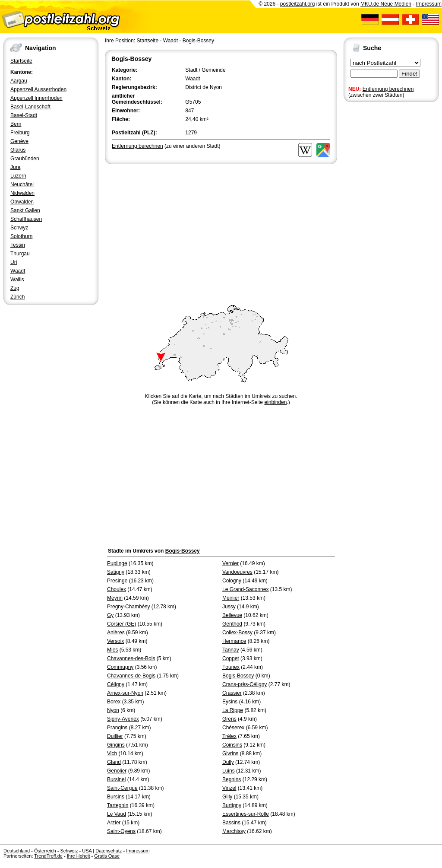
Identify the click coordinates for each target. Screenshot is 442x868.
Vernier (230, 563)
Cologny (232, 581)
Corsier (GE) (122, 624)
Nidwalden (22, 193)
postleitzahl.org (298, 4)
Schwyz (19, 228)
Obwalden (22, 202)
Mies (112, 650)
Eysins (230, 702)
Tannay (231, 650)
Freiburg (20, 133)
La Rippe (233, 710)
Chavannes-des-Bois (131, 658)
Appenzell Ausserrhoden (38, 89)
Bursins (116, 797)
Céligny (116, 684)
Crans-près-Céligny (245, 684)
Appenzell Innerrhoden (36, 98)
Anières (116, 633)
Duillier (115, 736)
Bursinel (116, 779)
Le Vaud (117, 814)
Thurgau (20, 254)
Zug (15, 288)
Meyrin (115, 598)
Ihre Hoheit (79, 856)
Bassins (231, 823)
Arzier (114, 823)
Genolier (117, 771)
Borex (114, 702)
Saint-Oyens (121, 831)
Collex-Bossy (237, 633)
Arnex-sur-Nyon (125, 693)
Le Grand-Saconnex (245, 589)
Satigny (116, 572)
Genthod (232, 624)
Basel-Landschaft (30, 107)
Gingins (116, 745)
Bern (16, 124)
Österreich (45, 851)
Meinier (231, 598)
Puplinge (117, 563)
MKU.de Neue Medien (386, 4)
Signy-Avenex (123, 719)
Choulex (117, 589)
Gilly (227, 797)
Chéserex (233, 728)
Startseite (21, 61)
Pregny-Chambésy (128, 607)
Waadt (18, 271)
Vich (112, 754)
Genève (19, 141)
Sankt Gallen (25, 210)
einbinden (275, 402)
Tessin (18, 245)
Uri (14, 262)
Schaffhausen (26, 219)
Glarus (18, 150)
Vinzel (229, 788)
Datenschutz (109, 851)
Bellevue (232, 615)
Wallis (17, 280)
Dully (228, 762)
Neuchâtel (22, 184)
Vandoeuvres (237, 572)
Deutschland (17, 851)
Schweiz (69, 851)
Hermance (234, 641)
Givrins (230, 754)
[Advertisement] (221, 231)
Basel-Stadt (24, 115)
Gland (114, 762)
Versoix (115, 641)
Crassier (232, 693)
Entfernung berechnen (388, 89)
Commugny (120, 667)
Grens (229, 719)
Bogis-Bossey (198, 41)
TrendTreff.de (48, 856)
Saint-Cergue (122, 788)
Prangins (117, 728)
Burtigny (232, 805)
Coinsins (232, 745)
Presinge (117, 581)
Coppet (231, 658)
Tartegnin (118, 805)
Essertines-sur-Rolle (246, 814)
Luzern (18, 176)
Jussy (229, 607)
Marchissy (234, 831)
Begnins (232, 779)
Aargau (19, 81)
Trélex (229, 736)
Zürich (17, 297)
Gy (110, 615)
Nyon (113, 710)
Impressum (429, 4)
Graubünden (25, 159)
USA (87, 851)
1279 (191, 133)
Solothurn (21, 236)
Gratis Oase (107, 856)
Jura (15, 167)
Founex (231, 667)
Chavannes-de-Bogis (131, 676)
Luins (229, 771)
